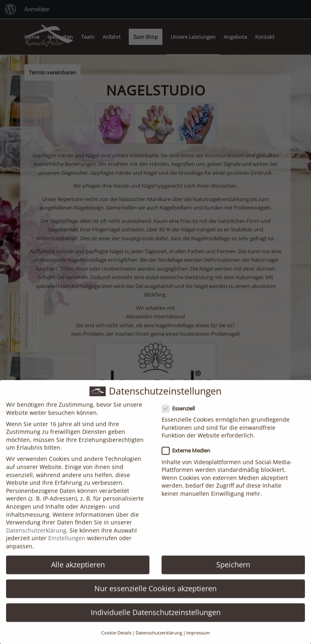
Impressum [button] (198, 638)
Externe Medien (189, 456)
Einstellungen (67, 543)
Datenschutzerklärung (36, 535)
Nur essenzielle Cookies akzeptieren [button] (155, 593)
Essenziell (182, 414)
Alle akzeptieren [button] (78, 570)
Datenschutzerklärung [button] (159, 638)
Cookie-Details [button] (116, 638)
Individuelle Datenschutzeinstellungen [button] (156, 617)
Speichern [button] (233, 570)
